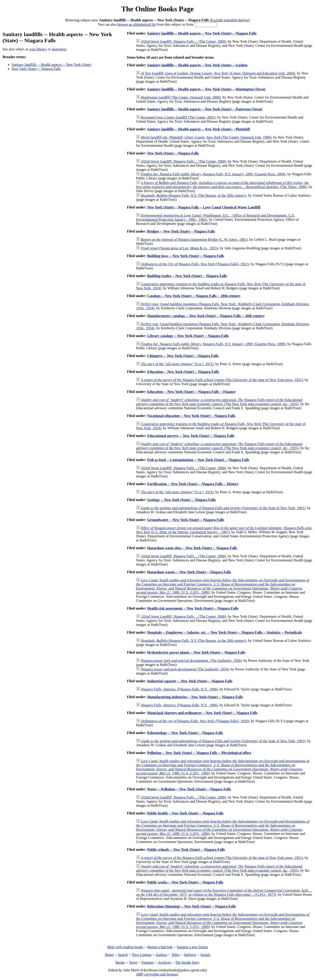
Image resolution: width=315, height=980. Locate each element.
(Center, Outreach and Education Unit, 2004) (218, 73)
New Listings (142, 955)
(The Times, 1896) (222, 185)
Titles (176, 955)
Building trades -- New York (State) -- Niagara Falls (187, 276)
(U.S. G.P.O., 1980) (223, 586)
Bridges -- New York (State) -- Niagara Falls (181, 231)
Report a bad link (160, 947)
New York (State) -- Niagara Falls (36, 69)
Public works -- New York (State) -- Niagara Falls (185, 882)
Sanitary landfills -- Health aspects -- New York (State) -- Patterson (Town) (205, 109)
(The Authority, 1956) (191, 661)
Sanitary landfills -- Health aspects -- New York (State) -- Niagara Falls (202, 33)
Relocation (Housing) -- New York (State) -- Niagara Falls (191, 906)
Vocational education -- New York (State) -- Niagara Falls (191, 416)
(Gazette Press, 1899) (213, 174)
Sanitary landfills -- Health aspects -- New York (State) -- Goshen (197, 65)
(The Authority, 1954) (185, 669)
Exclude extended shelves (230, 20)
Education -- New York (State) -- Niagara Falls (183, 372)
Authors (161, 955)
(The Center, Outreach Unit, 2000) (181, 97)
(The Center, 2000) (183, 41)
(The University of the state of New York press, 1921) (222, 380)
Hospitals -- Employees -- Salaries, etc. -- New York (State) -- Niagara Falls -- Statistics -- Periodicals (224, 632)
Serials (205, 955)
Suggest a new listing (192, 947)
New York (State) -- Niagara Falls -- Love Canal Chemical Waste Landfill (204, 207)
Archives (164, 962)
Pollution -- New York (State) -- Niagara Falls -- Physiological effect (199, 753)
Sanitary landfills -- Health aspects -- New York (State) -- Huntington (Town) (206, 89)
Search (123, 955)
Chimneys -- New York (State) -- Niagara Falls (183, 356)
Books (120, 962)
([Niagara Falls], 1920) (195, 721)
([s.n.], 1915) (177, 364)
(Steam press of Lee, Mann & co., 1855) (179, 248)
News (133, 962)
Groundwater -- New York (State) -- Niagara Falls (186, 520)
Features (148, 962)
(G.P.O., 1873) (224, 892)
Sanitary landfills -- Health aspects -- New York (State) (51, 65)
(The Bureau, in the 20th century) (193, 195)
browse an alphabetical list (137, 24)
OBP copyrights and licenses (157, 974)
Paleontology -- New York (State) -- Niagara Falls (185, 733)
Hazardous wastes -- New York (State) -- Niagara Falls (189, 572)
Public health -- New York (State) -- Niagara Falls (185, 813)
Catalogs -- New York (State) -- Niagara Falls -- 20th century (194, 296)
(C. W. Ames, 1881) (194, 239)
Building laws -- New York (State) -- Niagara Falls (186, 256)
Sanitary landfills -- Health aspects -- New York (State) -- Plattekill (198, 129)
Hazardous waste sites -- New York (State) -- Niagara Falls (192, 548)
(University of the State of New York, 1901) (223, 508)
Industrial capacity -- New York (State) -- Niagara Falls (190, 681)
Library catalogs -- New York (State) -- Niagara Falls (188, 336)
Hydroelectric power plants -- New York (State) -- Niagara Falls (196, 652)
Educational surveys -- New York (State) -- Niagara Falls (191, 436)
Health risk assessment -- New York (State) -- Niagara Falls (193, 608)
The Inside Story (187, 962)
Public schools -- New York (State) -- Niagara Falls (186, 850)
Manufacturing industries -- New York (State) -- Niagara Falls (195, 697)
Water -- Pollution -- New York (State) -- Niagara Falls (189, 789)
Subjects (190, 955)
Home (109, 955)
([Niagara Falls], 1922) (195, 264)
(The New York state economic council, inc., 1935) (219, 402)
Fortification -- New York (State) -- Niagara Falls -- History (193, 484)
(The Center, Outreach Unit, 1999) (206, 137)
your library (38, 49)
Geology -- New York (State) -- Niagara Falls (181, 500)
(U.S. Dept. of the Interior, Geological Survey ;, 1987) (224, 530)
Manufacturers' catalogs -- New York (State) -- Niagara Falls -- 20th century (206, 316)
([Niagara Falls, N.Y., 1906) (179, 689)
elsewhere (59, 49)
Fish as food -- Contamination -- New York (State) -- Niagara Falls (198, 460)
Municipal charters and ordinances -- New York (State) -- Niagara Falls (202, 713)
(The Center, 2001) (178, 117)
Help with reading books (125, 947)
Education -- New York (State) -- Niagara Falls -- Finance (191, 392)
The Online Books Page (157, 9)
